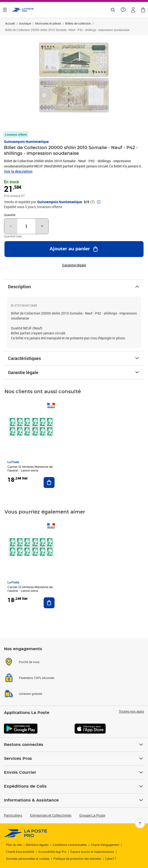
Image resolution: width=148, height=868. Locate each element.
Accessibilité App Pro (52, 852)
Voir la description (18, 171)
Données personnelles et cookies (28, 859)
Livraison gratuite (30, 694)
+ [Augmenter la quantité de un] (42, 226)
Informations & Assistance (74, 800)
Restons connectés (74, 745)
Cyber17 (111, 859)
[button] (133, 10)
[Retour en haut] (140, 823)
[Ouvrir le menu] (5, 10)
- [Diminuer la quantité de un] (11, 226)
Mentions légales (37, 845)
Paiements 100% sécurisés (37, 678)
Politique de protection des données (77, 859)
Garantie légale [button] (74, 265)
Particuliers (13, 815)
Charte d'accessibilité (20, 852)
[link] (26, 833)
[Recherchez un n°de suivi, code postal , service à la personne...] (113, 10)
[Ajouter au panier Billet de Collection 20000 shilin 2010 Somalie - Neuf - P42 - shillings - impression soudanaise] (74, 249)
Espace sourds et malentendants (92, 852)
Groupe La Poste (92, 815)
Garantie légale (74, 372)
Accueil (10, 23)
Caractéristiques (74, 358)
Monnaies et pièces (48, 23)
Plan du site (14, 845)
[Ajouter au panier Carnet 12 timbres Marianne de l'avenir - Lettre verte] (49, 482)
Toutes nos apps (131, 711)
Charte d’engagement (105, 845)
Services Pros (74, 759)
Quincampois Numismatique (26, 142)
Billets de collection (78, 23)
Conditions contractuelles (70, 845)
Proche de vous (29, 662)
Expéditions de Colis (74, 786)
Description (74, 287)
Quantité (10, 215)
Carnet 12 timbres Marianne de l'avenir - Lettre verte (30, 469)
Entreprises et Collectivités (51, 815)
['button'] (23, 10)
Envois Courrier (74, 772)
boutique (25, 23)
